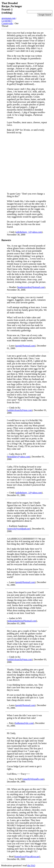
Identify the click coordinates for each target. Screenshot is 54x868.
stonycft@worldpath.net (19, 529)
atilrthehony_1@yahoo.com (29, 232)
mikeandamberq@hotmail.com (22, 621)
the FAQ (31, 865)
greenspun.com (9, 18)
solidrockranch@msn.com (20, 410)
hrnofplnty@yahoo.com (19, 457)
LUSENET (7, 21)
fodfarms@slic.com (24, 723)
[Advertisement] (27, 163)
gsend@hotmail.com (25, 346)
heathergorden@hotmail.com (31, 287)
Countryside (7, 23)
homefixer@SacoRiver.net (27, 857)
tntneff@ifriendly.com (33, 779)
